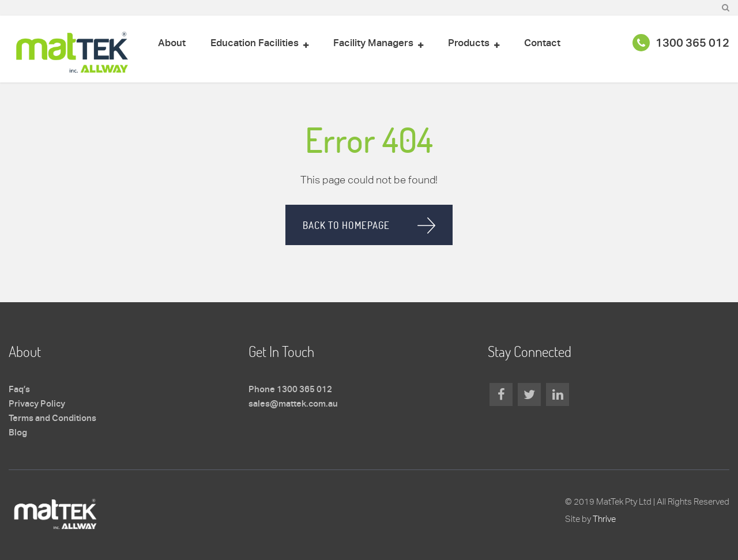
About (172, 44)
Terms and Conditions (52, 419)
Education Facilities (255, 44)
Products (469, 44)
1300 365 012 (681, 44)
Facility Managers (373, 44)
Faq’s (19, 390)
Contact (542, 44)
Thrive (604, 519)
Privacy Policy (37, 404)
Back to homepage (346, 225)
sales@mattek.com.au (293, 404)
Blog (18, 433)
